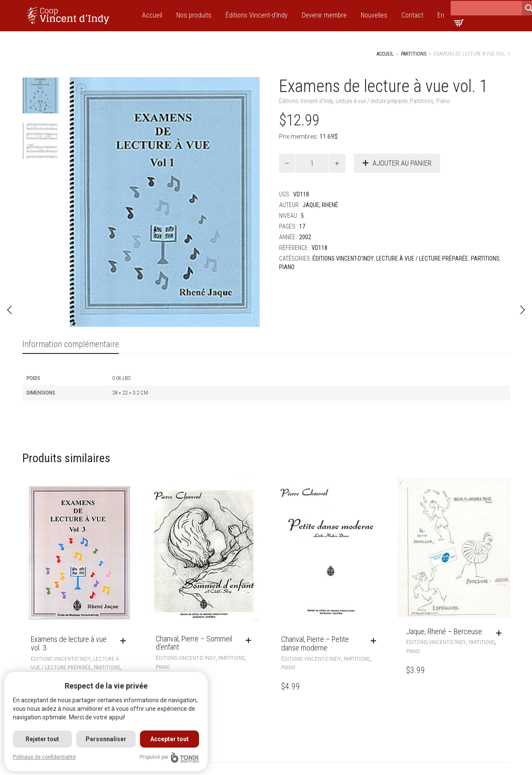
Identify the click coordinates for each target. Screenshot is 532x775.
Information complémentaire (71, 344)
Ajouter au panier (402, 163)
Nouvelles (374, 15)
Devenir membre (324, 15)
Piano (443, 101)
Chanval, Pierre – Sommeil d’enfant (194, 643)
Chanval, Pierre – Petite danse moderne (315, 643)
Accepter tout (169, 739)
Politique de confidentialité (44, 757)
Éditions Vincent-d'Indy (306, 101)
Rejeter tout (42, 739)
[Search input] (486, 8)
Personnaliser (106, 739)
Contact (412, 15)
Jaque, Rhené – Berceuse (444, 631)
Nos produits (194, 15)
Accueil (152, 15)
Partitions (414, 54)
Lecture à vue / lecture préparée (372, 101)
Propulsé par (169, 757)
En (441, 15)
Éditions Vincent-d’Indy (257, 15)
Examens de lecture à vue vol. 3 (69, 643)
